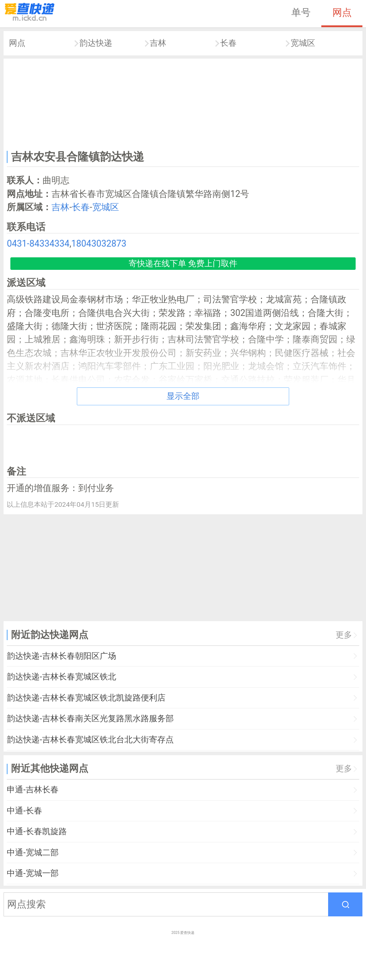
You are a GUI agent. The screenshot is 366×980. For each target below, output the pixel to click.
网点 (342, 13)
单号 (301, 13)
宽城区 (303, 43)
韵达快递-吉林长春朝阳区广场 (61, 656)
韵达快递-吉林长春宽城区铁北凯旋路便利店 (86, 698)
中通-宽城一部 (33, 873)
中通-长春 (24, 811)
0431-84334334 (38, 244)
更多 (344, 635)
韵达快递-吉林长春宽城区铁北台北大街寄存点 (90, 740)
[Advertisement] (183, 103)
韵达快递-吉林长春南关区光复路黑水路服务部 (90, 719)
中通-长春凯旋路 (37, 831)
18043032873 (99, 244)
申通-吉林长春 (33, 790)
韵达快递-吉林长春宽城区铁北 (61, 677)
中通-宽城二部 (33, 853)
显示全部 (183, 396)
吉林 (158, 43)
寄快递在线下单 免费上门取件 (183, 264)
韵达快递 (96, 43)
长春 (228, 43)
